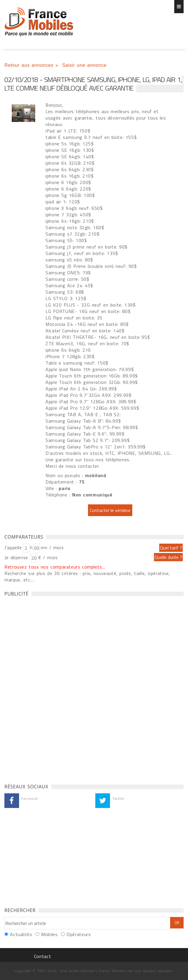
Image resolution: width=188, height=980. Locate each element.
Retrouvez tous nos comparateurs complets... (55, 567)
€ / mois (48, 557)
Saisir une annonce (84, 65)
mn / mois (52, 547)
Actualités (21, 934)
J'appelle (13, 547)
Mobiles (49, 934)
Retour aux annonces (29, 65)
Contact (43, 956)
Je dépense (17, 557)
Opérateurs (79, 934)
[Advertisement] (48, 688)
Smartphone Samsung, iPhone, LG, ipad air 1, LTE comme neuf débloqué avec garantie (39, 22)
